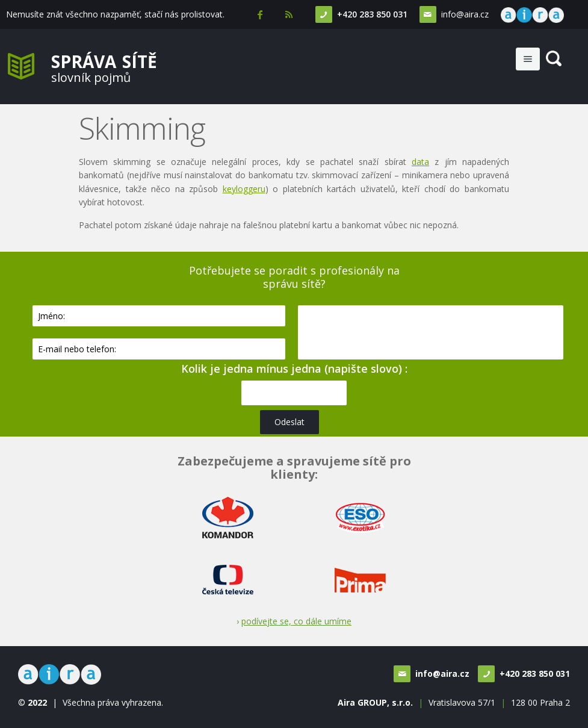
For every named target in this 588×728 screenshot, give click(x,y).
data (420, 162)
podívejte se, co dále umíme (296, 621)
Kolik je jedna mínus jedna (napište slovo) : (294, 369)
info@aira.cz (464, 14)
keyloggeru (244, 189)
